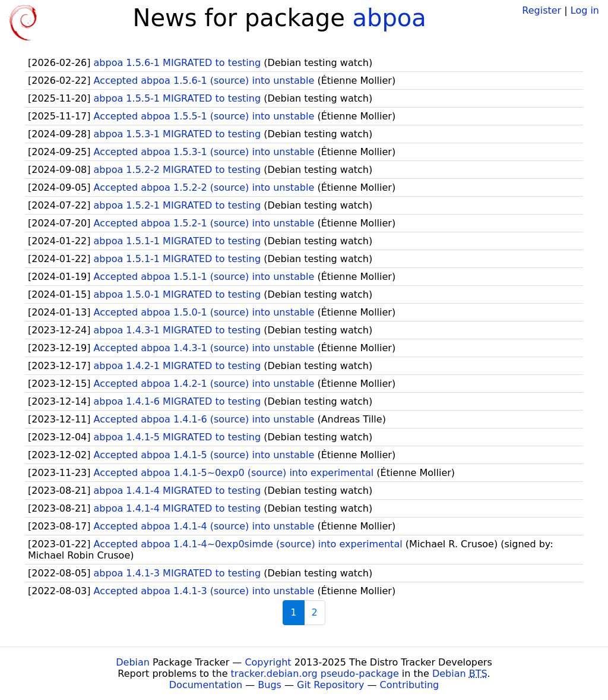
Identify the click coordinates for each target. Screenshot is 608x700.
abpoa (389, 18)
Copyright (268, 662)
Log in (585, 10)
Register (541, 10)
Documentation (206, 685)
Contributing (410, 685)
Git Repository (330, 685)
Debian (133, 662)
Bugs (270, 685)
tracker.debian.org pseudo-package (315, 674)
